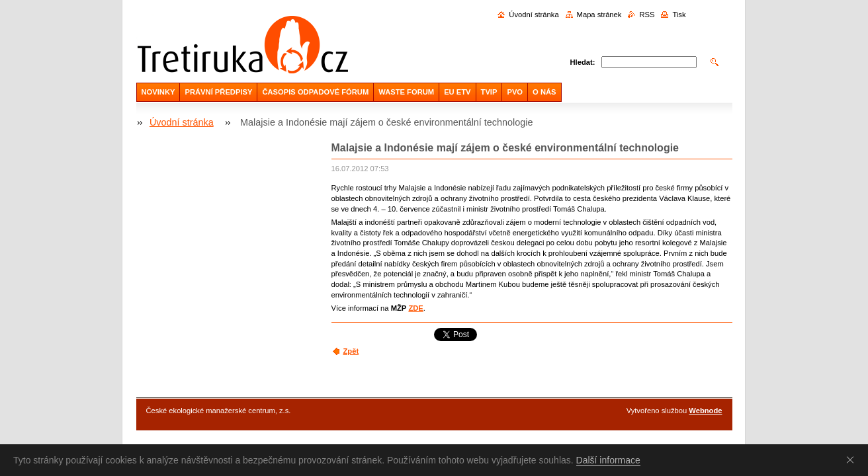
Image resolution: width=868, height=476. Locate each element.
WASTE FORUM (406, 92)
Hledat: (583, 62)
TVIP (489, 92)
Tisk (679, 15)
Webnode (705, 411)
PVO (515, 92)
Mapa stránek (599, 15)
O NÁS (544, 92)
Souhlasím (853, 459)
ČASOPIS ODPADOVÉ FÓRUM (315, 92)
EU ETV (457, 92)
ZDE (415, 308)
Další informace (608, 460)
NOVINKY (158, 92)
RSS (647, 15)
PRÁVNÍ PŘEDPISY (218, 92)
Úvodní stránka (534, 15)
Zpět (351, 351)
